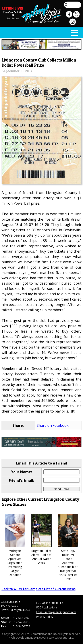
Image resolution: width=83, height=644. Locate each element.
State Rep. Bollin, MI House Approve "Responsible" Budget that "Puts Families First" (68, 547)
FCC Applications (47, 607)
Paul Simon (13, 18)
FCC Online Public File (50, 603)
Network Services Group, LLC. (56, 638)
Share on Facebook (53, 425)
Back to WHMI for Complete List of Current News (39, 589)
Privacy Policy (45, 617)
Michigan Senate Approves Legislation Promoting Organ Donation (15, 545)
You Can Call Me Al (13, 14)
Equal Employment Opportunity (56, 612)
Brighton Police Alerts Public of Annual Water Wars (41, 539)
